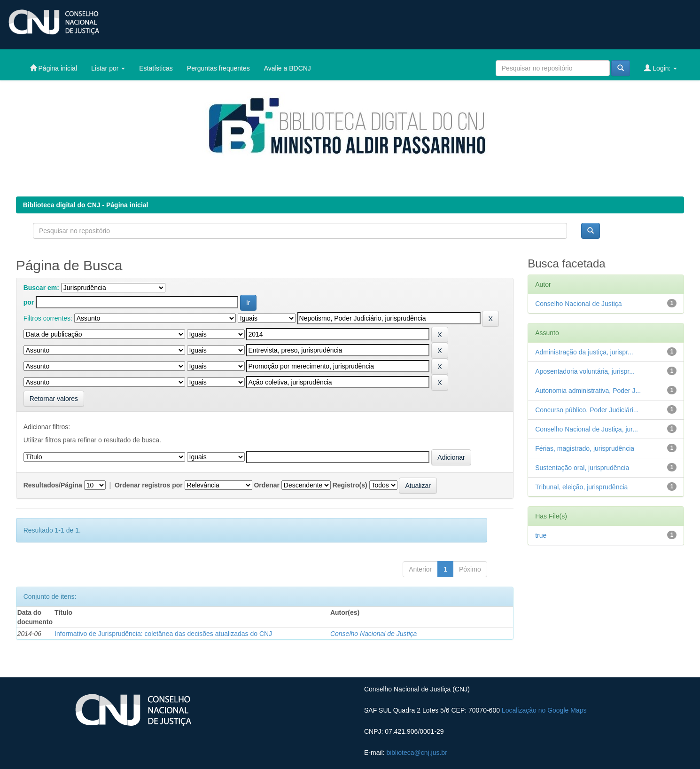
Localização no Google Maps (544, 710)
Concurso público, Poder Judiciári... (587, 410)
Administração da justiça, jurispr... (584, 352)
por (29, 302)
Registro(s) (350, 485)
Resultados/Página (53, 485)
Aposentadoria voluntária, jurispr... (585, 371)
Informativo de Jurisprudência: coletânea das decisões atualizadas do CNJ (163, 634)
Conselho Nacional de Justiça (373, 634)
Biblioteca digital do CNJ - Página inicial (86, 205)
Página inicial (54, 68)
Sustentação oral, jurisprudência (582, 468)
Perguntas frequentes (218, 68)
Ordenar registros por (149, 485)
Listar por (108, 68)
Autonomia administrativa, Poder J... (588, 391)
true (541, 535)
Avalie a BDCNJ (288, 68)
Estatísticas (156, 68)
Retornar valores (54, 399)
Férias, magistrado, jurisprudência (585, 448)
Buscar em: (41, 288)
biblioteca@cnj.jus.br (416, 753)
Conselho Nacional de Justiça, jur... (587, 429)
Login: (661, 68)
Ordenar (266, 485)
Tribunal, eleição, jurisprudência (581, 487)
